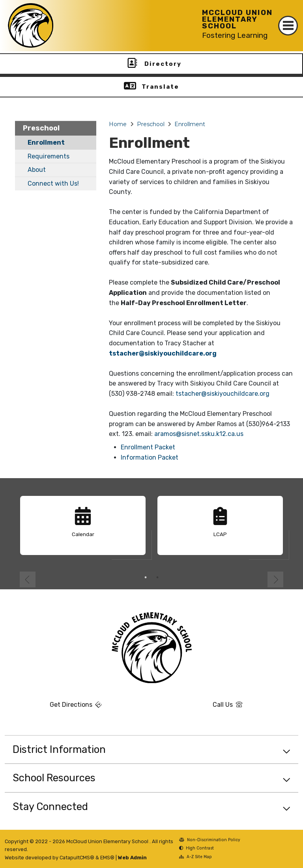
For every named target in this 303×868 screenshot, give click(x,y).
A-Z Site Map (195, 858)
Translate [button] (160, 87)
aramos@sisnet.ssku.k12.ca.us (199, 434)
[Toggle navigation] (288, 26)
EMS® (107, 858)
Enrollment (46, 142)
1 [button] (146, 577)
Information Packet (150, 457)
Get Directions (53, 708)
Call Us (199, 708)
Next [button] (275, 579)
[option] (83, 529)
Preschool (41, 128)
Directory (163, 64)
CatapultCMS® (77, 858)
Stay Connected (50, 807)
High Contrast (200, 848)
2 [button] (157, 577)
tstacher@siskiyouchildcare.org (163, 353)
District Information (59, 749)
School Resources (54, 778)
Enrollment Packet (148, 447)
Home (118, 124)
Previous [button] (28, 579)
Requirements (49, 156)
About (37, 170)
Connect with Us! (53, 183)
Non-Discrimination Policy (210, 841)
